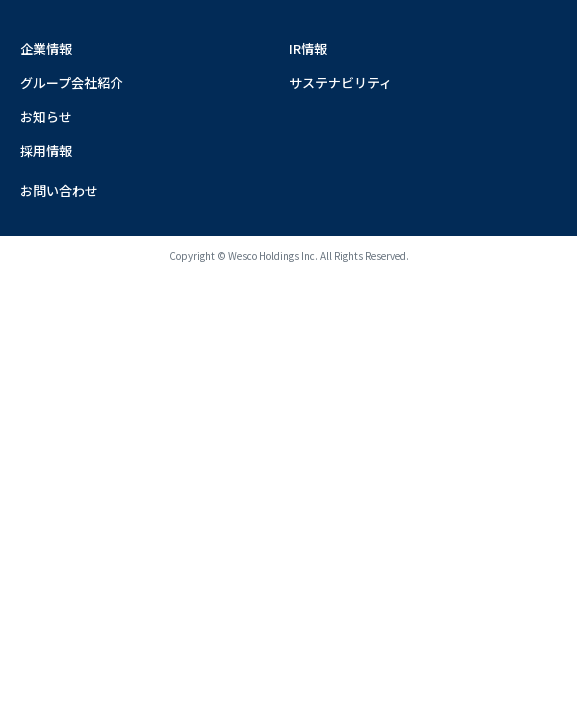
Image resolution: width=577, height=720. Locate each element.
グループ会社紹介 (71, 82)
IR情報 (308, 48)
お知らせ (46, 116)
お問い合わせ (59, 190)
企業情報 (46, 48)
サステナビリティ (340, 82)
